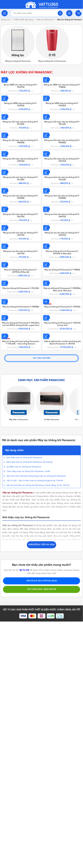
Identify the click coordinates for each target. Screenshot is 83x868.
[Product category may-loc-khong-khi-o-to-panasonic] (52, 44)
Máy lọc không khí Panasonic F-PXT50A (62, 553)
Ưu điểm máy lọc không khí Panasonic (24, 729)
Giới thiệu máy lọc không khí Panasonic (25, 720)
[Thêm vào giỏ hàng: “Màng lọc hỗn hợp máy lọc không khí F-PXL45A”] (46, 139)
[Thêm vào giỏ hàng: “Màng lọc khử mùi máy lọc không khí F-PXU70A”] (4, 343)
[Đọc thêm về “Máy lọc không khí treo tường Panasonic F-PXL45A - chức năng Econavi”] (4, 627)
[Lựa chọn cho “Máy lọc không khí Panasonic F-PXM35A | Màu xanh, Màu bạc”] (46, 507)
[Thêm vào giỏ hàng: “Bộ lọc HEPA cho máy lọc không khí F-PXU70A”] (4, 80)
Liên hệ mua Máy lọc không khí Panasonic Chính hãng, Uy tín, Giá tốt (38, 748)
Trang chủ (6, 20)
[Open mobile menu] (5, 13)
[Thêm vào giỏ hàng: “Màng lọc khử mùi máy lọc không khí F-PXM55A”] (46, 302)
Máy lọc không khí (45, 20)
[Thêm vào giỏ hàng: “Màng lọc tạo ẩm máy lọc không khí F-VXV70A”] (4, 425)
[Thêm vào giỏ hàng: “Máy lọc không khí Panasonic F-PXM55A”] (4, 547)
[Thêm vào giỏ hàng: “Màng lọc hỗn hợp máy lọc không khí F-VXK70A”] (4, 221)
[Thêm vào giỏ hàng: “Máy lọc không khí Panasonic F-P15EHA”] (46, 466)
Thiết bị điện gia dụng (24, 20)
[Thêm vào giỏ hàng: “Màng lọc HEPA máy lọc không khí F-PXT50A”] (4, 98)
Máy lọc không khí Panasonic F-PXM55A (21, 553)
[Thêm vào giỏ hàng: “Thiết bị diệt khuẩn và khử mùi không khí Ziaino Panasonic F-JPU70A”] (46, 627)
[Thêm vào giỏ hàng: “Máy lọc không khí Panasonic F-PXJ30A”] (4, 507)
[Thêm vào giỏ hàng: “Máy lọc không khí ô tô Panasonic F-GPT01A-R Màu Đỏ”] (4, 466)
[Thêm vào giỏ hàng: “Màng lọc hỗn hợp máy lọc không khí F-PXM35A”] (4, 180)
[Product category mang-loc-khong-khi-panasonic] (18, 44)
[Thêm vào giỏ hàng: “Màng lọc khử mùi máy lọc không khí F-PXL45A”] (46, 261)
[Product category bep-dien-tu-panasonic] (19, 680)
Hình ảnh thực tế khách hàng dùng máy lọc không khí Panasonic (36, 739)
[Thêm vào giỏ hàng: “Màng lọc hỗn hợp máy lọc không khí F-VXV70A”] (46, 221)
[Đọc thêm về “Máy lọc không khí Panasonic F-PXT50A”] (46, 547)
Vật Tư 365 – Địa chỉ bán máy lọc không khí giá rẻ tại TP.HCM (35, 743)
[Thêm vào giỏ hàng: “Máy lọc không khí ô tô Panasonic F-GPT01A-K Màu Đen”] (46, 425)
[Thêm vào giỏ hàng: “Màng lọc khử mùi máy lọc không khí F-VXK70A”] (46, 343)
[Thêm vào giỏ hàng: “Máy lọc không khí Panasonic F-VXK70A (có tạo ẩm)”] (46, 586)
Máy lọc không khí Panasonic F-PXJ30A (21, 512)
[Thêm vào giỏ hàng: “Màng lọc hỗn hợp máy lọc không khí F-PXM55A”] (46, 180)
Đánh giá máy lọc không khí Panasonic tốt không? (29, 725)
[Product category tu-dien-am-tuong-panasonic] (52, 680)
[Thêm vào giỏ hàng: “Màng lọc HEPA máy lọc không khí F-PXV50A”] (46, 98)
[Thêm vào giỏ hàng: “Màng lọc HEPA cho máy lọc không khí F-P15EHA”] (46, 80)
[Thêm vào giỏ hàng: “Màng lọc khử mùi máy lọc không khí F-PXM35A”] (4, 302)
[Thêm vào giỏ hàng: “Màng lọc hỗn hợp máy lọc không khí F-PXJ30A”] (4, 139)
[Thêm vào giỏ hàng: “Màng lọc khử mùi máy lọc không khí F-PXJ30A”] (4, 261)
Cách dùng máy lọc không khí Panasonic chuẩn (29, 734)
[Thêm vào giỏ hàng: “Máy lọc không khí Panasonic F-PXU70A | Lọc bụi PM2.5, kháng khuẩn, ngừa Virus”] (4, 586)
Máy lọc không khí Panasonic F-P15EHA (62, 471)
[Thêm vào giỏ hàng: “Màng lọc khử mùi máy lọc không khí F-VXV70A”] (4, 384)
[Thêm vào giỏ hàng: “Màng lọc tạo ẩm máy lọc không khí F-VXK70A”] (46, 384)
